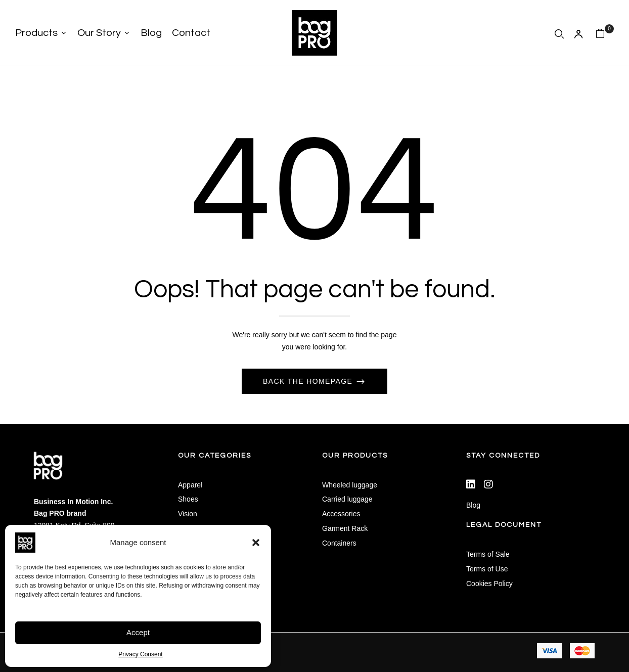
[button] (256, 543)
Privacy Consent (140, 654)
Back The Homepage (309, 381)
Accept (138, 632)
